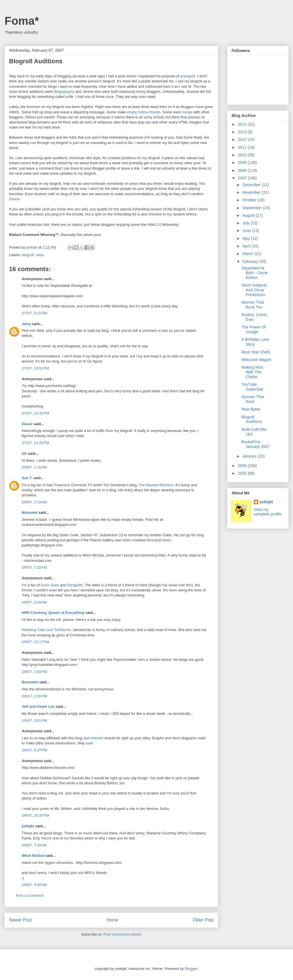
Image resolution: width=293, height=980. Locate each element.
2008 (243, 170)
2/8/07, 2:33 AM (34, 502)
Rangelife (75, 585)
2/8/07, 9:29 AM (34, 602)
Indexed (97, 738)
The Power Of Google (254, 329)
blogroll (189, 76)
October (250, 200)
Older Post (203, 920)
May (247, 238)
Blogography (64, 92)
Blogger (191, 969)
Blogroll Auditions (252, 419)
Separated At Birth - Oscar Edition (255, 273)
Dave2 (27, 424)
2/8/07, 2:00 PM (34, 696)
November (252, 192)
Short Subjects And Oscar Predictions (254, 290)
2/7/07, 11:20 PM (35, 443)
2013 (243, 132)
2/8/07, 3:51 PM (34, 721)
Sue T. (27, 478)
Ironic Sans (50, 585)
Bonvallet (30, 682)
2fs (24, 453)
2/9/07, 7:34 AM (34, 845)
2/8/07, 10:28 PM (35, 815)
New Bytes (251, 409)
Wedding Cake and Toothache (46, 630)
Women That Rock (253, 399)
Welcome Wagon (256, 360)
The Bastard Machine (156, 485)
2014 (243, 124)
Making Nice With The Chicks (252, 372)
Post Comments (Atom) (122, 934)
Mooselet (30, 512)
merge (187, 112)
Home (112, 920)
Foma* (22, 21)
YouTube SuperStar (252, 387)
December (252, 185)
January (250, 456)
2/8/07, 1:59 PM (34, 672)
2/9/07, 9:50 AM (34, 885)
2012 (243, 139)
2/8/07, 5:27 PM (34, 750)
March (248, 254)
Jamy (26, 324)
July (246, 223)
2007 (243, 178)
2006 (243, 466)
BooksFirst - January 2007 (256, 444)
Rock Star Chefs (256, 352)
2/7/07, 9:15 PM (34, 313)
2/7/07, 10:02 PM (35, 368)
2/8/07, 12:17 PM (35, 642)
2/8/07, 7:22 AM (34, 567)
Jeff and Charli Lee (38, 707)
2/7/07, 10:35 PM (35, 413)
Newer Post (20, 920)
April (247, 246)
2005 (243, 473)
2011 (243, 147)
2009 (243, 163)
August (249, 215)
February (251, 262)
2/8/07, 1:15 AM (34, 467)
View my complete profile (268, 512)
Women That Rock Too (253, 305)
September (252, 208)
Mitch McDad (33, 856)
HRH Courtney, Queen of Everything (53, 613)
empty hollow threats (144, 112)
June (247, 231)
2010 (243, 155)
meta (40, 255)
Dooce (14, 199)
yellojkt (28, 826)
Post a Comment (30, 895)
